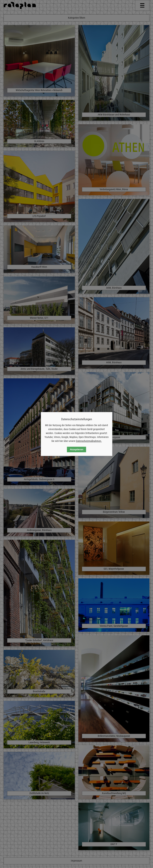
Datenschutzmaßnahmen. (89, 441)
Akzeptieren (77, 449)
